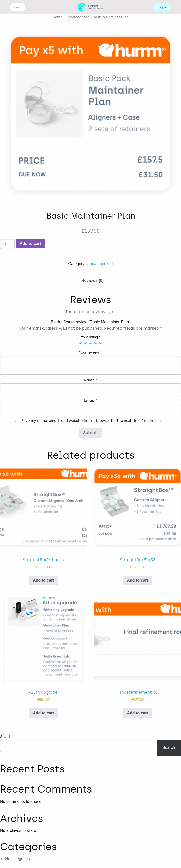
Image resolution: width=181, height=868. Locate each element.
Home (57, 17)
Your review (91, 353)
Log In (162, 7)
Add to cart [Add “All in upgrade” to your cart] (43, 713)
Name (91, 380)
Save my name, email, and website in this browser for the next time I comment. (92, 421)
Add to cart (30, 243)
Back (18, 7)
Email (91, 400)
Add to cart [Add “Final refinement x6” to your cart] (137, 713)
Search (6, 737)
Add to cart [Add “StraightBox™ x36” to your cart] (137, 580)
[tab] (93, 281)
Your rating (91, 337)
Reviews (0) (93, 280)
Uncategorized (78, 17)
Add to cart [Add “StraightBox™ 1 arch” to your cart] (43, 580)
